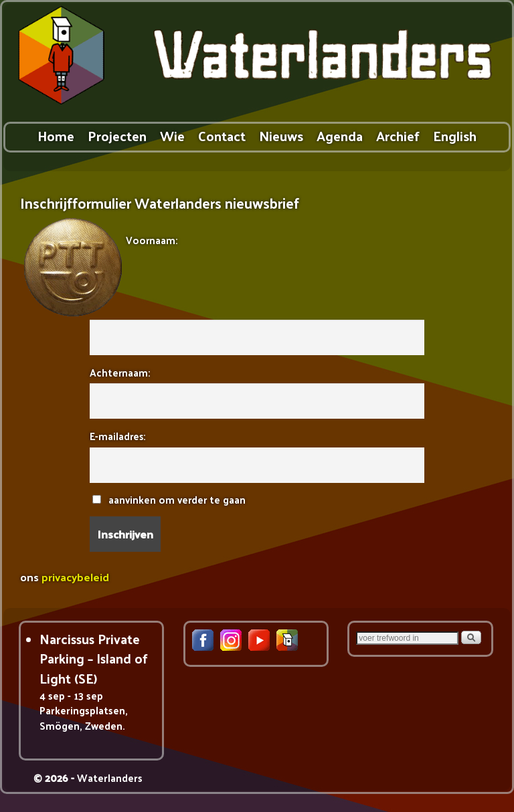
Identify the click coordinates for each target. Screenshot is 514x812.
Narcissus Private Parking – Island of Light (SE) (94, 658)
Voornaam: (152, 240)
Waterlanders (110, 778)
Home (56, 135)
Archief (398, 135)
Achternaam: (120, 372)
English (455, 135)
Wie (172, 135)
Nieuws (281, 135)
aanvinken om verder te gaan (169, 499)
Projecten (117, 135)
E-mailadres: (117, 436)
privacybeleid (75, 577)
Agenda (340, 135)
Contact (222, 135)
